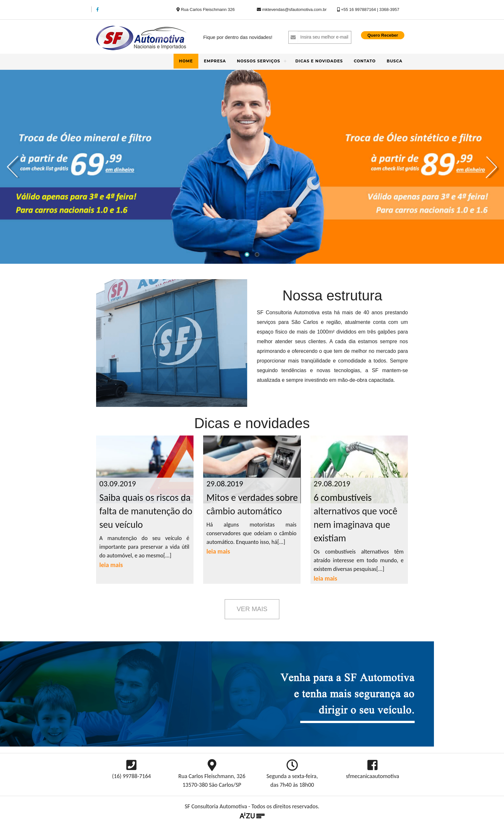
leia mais (111, 565)
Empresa (215, 61)
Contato (365, 61)
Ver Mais (252, 609)
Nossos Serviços (259, 61)
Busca (395, 61)
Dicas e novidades (319, 61)
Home (186, 61)
